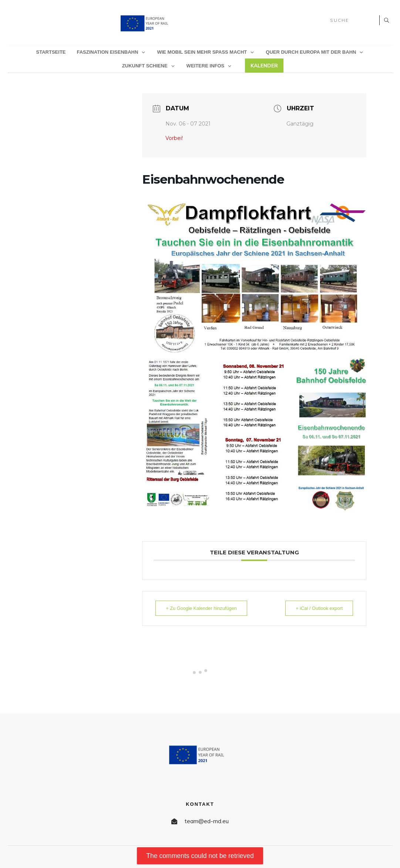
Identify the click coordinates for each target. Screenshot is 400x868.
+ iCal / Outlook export (317, 608)
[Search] (386, 20)
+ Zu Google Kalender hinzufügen (204, 608)
